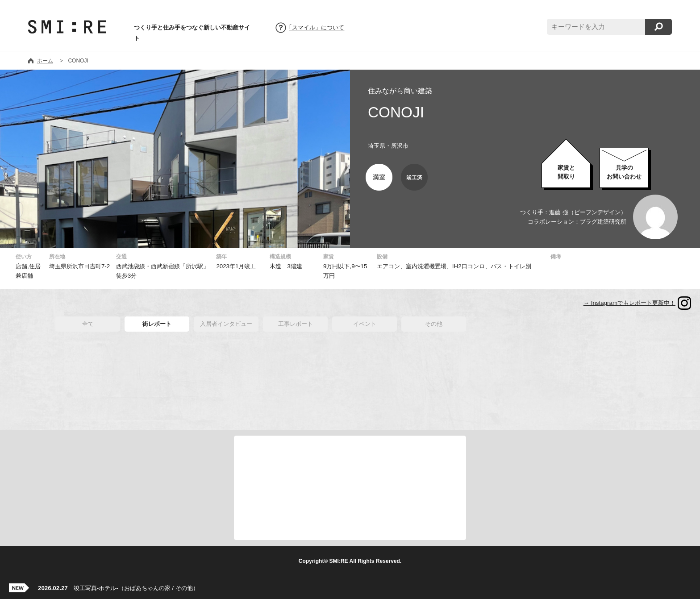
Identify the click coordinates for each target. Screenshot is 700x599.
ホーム (45, 61)
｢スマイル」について (317, 28)
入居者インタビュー (226, 324)
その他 (434, 324)
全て (88, 324)
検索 (658, 27)
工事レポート (296, 324)
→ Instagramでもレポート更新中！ (629, 303)
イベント (365, 324)
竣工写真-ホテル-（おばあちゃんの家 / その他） (118, 588)
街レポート (157, 324)
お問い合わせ (624, 172)
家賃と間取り (566, 172)
